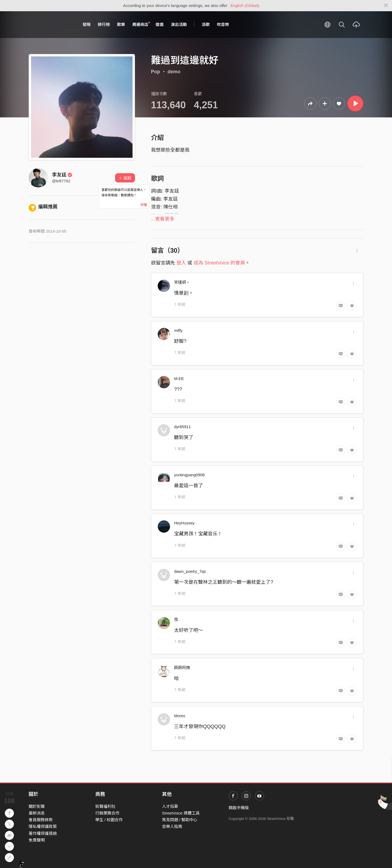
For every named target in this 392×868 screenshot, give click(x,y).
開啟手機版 (239, 808)
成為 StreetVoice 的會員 (219, 263)
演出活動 (179, 24)
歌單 (121, 24)
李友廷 (62, 175)
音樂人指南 (172, 826)
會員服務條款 (41, 820)
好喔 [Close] (144, 205)
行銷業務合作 (107, 813)
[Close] (386, 6)
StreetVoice (51, 25)
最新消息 (37, 813)
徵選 (160, 24)
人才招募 (170, 806)
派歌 (206, 24)
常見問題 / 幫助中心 (180, 820)
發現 (86, 24)
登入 (181, 263)
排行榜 (104, 24)
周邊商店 (141, 24)
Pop (156, 72)
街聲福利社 (105, 806)
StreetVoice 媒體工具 (181, 813)
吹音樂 (223, 24)
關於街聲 (37, 806)
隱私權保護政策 (43, 826)
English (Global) (245, 5)
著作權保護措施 (43, 833)
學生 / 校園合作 (109, 820)
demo (174, 72)
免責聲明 (37, 840)
